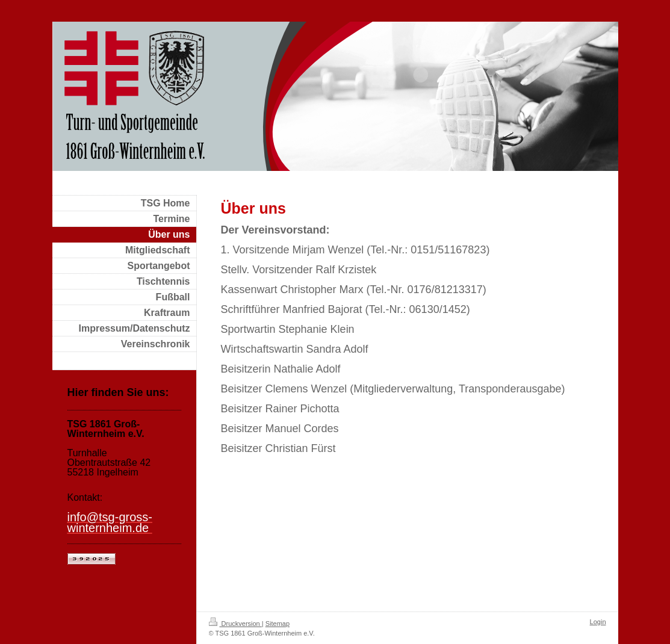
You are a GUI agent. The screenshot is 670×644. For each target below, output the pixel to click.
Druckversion (235, 624)
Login (598, 622)
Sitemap (278, 624)
